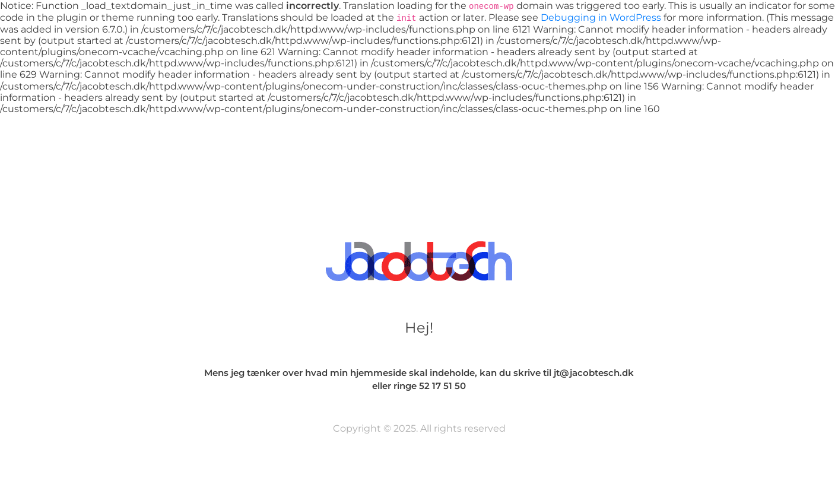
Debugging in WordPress (601, 17)
